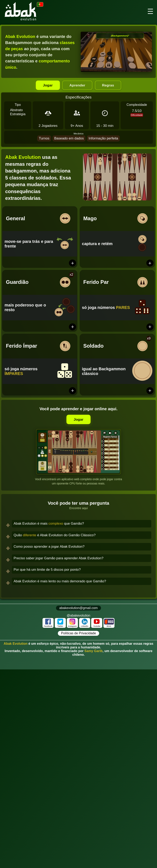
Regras (109, 85)
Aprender (77, 85)
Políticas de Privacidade (79, 634)
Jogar (47, 85)
